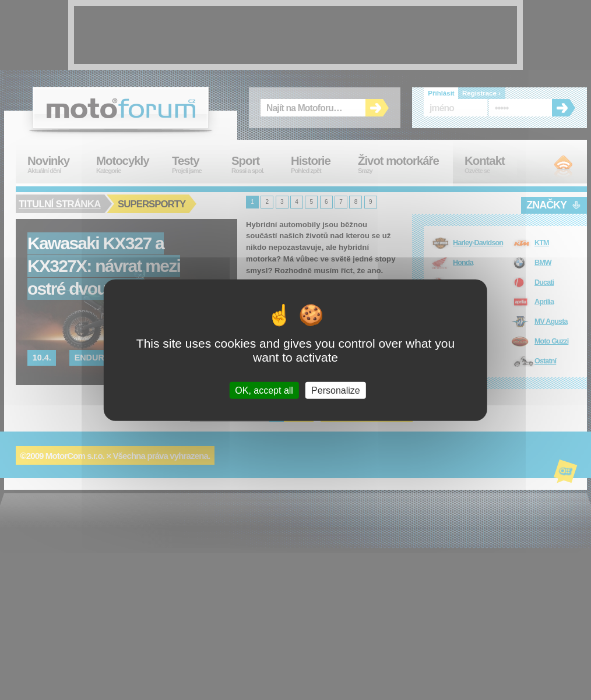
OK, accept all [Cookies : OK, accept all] (264, 390)
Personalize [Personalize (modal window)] (336, 390)
